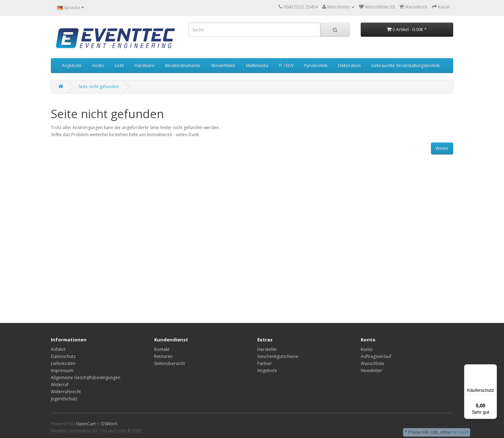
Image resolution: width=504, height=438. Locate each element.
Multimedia (257, 65)
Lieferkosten (63, 363)
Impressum (62, 370)
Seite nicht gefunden (98, 87)
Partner (265, 363)
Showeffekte (223, 65)
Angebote (72, 65)
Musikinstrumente (183, 65)
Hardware (145, 65)
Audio (98, 65)
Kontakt (162, 349)
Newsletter (371, 370)
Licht (119, 65)
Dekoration (349, 65)
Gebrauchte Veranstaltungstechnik (406, 65)
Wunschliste (373, 363)
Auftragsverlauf (376, 356)
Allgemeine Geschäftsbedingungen (86, 378)
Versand (460, 432)
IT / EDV (286, 65)
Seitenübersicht (170, 363)
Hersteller (267, 349)
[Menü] (493, 369)
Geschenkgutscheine (278, 356)
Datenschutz (63, 356)
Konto (367, 349)
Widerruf (60, 385)
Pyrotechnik (316, 65)
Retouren (163, 356)
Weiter (442, 148)
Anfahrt (58, 349)
